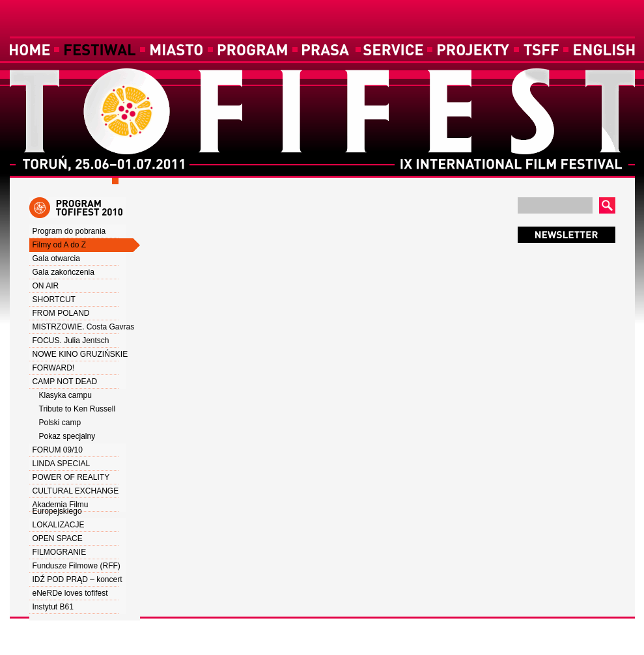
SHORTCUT (54, 300)
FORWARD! (54, 368)
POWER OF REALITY (71, 477)
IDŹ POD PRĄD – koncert (77, 579)
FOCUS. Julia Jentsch (71, 341)
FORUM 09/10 (58, 450)
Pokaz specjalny (67, 436)
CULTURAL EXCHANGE (76, 491)
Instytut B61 (53, 607)
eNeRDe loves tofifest (70, 593)
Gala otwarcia (56, 258)
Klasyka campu (65, 395)
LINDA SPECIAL (62, 464)
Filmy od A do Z (60, 245)
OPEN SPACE (58, 538)
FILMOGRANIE (60, 552)
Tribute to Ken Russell (77, 409)
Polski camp (60, 423)
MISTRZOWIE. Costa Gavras (84, 327)
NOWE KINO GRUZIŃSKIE (80, 354)
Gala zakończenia (63, 272)
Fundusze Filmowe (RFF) (77, 566)
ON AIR (46, 286)
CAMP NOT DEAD (65, 382)
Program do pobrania (69, 231)
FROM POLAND (61, 313)
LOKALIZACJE (59, 525)
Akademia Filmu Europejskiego (61, 508)
